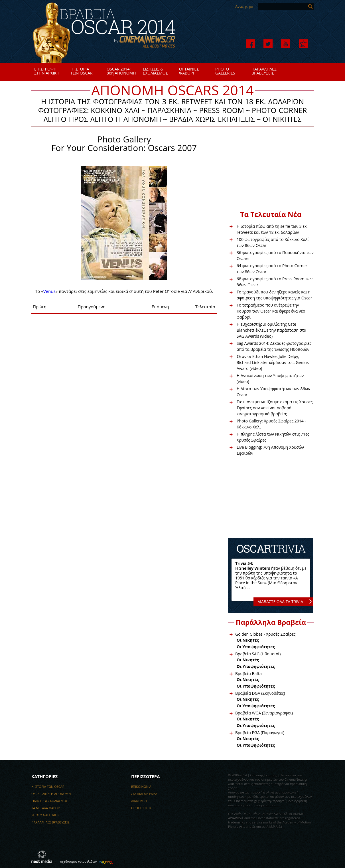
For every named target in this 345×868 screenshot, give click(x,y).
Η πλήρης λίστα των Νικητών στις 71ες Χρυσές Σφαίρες (273, 437)
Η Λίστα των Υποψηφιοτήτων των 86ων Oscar (273, 392)
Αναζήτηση (245, 6)
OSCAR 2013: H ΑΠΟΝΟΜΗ (51, 794)
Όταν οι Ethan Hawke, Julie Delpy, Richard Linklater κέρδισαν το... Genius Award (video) (273, 362)
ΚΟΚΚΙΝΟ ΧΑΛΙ (115, 110)
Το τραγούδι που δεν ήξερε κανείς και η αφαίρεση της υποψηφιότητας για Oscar (274, 295)
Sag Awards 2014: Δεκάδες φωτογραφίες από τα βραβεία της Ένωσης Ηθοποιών (274, 346)
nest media (42, 857)
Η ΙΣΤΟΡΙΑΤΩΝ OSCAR (82, 71)
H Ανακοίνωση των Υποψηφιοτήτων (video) (270, 378)
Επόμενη (160, 307)
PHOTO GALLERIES (45, 815)
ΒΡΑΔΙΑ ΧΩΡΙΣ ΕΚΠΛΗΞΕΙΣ (212, 119)
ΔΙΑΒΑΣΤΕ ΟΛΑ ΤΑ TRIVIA (280, 602)
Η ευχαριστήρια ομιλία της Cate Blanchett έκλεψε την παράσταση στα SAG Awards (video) (271, 330)
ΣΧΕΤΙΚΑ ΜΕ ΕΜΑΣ (144, 794)
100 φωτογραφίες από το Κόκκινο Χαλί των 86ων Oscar (273, 242)
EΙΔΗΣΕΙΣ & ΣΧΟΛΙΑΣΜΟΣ (50, 801)
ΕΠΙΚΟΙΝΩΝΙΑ (141, 787)
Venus (49, 291)
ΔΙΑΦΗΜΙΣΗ (140, 801)
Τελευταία (205, 307)
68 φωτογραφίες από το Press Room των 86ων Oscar (275, 282)
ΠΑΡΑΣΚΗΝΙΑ (169, 110)
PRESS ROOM (222, 110)
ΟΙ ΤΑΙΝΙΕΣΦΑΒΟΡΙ (189, 71)
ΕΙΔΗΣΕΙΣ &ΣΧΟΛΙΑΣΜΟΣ (155, 71)
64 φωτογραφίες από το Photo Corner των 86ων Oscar (272, 269)
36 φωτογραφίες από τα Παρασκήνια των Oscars (275, 255)
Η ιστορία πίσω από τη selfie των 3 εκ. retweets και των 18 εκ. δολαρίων (272, 229)
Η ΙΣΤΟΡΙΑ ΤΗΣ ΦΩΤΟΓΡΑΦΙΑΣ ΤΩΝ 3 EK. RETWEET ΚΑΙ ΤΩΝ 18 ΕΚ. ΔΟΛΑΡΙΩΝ (172, 101)
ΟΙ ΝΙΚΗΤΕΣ (282, 119)
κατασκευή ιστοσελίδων (105, 862)
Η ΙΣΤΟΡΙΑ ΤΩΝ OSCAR (48, 787)
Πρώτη (40, 307)
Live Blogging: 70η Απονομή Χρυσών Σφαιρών (270, 450)
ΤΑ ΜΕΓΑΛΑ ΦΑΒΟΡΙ (46, 808)
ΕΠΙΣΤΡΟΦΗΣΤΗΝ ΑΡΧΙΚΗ (47, 71)
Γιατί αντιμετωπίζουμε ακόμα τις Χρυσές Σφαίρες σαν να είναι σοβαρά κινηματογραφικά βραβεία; (275, 408)
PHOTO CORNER (279, 110)
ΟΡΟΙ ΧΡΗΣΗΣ (141, 808)
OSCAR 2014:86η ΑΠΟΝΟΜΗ (121, 71)
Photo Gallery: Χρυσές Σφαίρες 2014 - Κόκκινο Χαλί (271, 424)
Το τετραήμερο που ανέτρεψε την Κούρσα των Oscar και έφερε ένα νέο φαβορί (271, 311)
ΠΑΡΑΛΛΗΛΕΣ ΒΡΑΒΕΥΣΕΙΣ (50, 822)
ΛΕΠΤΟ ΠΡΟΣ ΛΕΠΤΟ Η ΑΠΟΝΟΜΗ (103, 119)
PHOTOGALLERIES (225, 71)
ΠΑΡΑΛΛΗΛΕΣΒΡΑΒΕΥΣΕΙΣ (264, 71)
